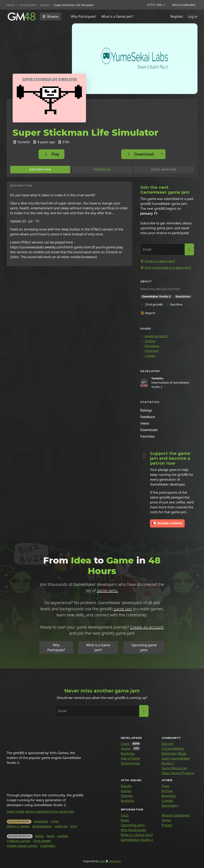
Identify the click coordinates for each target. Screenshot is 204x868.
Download (140, 154)
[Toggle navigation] (50, 16)
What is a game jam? (158, 261)
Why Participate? (84, 16)
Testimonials (130, 763)
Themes (127, 796)
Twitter (148, 341)
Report (148, 313)
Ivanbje (63, 836)
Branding (169, 796)
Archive (167, 791)
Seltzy (40, 836)
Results (126, 786)
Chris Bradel (42, 841)
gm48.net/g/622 (154, 336)
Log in (193, 16)
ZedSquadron (42, 826)
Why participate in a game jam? (166, 268)
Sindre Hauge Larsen (22, 846)
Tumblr (148, 356)
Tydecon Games (19, 841)
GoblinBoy (48, 846)
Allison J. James (18, 826)
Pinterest (149, 351)
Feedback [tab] (102, 169)
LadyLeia (61, 826)
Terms (166, 820)
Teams (126, 749)
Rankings (128, 753)
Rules (125, 820)
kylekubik (41, 821)
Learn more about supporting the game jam (40, 811)
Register (177, 16)
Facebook (150, 346)
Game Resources (174, 768)
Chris (55, 821)
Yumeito (157, 378)
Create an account (147, 627)
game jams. (107, 590)
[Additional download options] (162, 154)
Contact (168, 801)
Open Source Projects (178, 773)
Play (51, 154)
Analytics (128, 801)
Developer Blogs (174, 753)
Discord (167, 744)
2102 (73, 826)
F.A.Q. (125, 815)
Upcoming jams (133, 825)
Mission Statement (176, 815)
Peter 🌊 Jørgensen (110, 861)
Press (166, 786)
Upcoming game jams (144, 647)
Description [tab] (40, 169)
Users (125, 744)
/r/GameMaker (173, 749)
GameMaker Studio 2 (137, 840)
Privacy (167, 825)
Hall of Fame (130, 758)
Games (126, 791)
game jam (123, 609)
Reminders (170, 806)
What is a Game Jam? (117, 16)
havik (50, 836)
